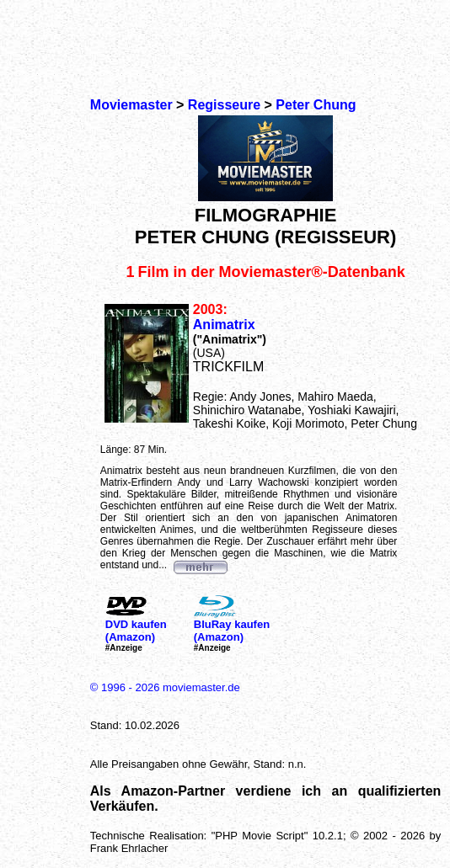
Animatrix (224, 325)
